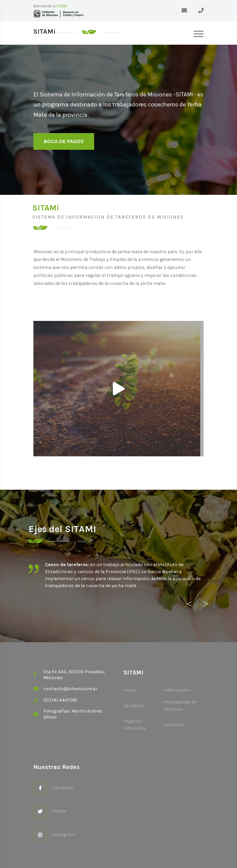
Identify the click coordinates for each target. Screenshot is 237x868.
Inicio (129, 690)
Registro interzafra (134, 725)
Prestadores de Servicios (180, 706)
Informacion (177, 690)
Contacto (174, 725)
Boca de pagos (64, 141)
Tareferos (134, 706)
